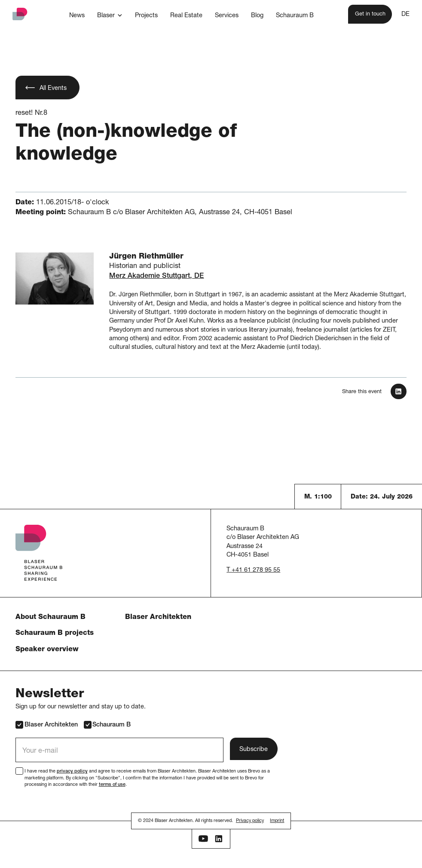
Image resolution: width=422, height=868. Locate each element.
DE (405, 15)
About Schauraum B (50, 617)
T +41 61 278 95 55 (253, 570)
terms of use (112, 785)
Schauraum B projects (55, 633)
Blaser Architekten (158, 617)
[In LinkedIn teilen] (398, 391)
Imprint (277, 821)
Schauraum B (107, 725)
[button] (110, 15)
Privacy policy (250, 821)
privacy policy (72, 771)
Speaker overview (47, 650)
